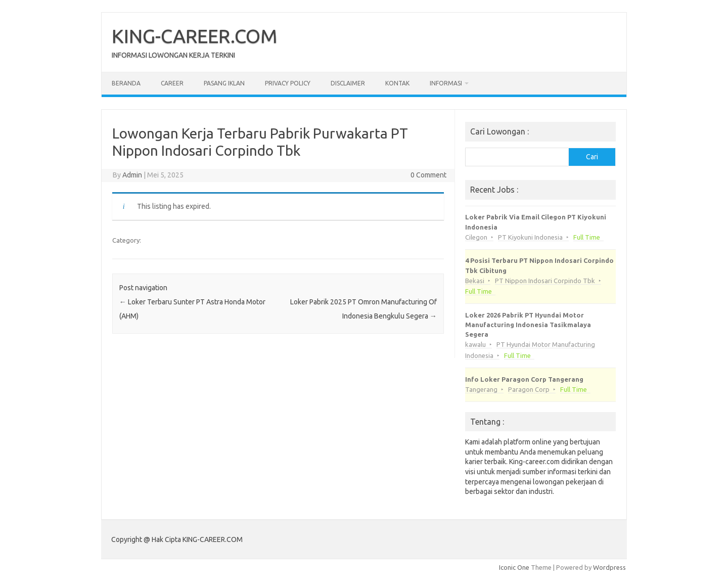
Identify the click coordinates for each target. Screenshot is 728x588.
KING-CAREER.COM (195, 36)
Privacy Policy (288, 83)
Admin (132, 175)
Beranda (126, 83)
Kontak (397, 83)
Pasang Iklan (224, 83)
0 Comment (428, 175)
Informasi (446, 83)
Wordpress (609, 567)
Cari (592, 157)
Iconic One (514, 567)
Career (172, 83)
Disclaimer (348, 83)
